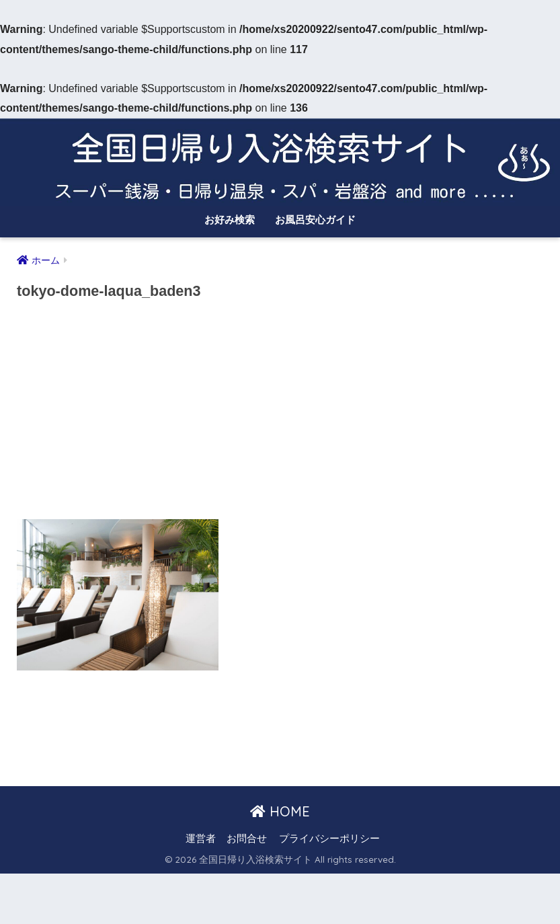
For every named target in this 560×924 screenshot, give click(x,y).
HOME (280, 811)
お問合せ (247, 839)
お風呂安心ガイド (315, 220)
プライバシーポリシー (329, 839)
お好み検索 (230, 220)
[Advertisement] (280, 414)
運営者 (201, 839)
